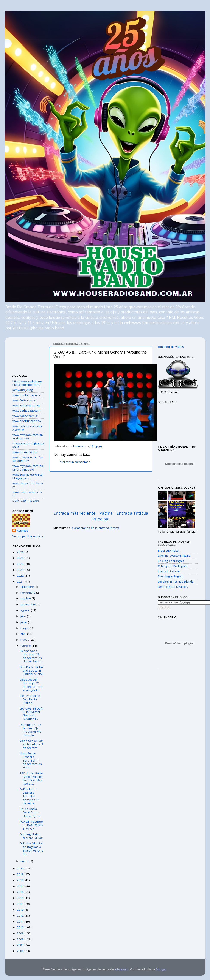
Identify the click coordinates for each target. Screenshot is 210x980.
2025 (21, 558)
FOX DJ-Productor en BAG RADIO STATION (31, 825)
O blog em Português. (173, 566)
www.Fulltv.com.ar (25, 400)
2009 (21, 933)
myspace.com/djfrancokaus (28, 445)
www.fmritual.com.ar (26, 395)
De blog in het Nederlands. (176, 582)
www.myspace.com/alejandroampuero (28, 468)
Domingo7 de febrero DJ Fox (31, 836)
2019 (21, 874)
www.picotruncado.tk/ (27, 421)
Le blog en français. (171, 561)
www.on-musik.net (25, 452)
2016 (21, 892)
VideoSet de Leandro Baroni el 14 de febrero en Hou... (31, 760)
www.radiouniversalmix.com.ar (27, 428)
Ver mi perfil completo (28, 536)
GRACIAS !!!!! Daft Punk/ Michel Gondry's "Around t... (31, 714)
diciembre (28, 587)
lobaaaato (122, 969)
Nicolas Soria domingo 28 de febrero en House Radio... (31, 656)
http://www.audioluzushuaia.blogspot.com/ (27, 383)
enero (25, 861)
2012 (21, 915)
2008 (21, 939)
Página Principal (102, 516)
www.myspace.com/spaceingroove (28, 436)
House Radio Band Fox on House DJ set (30, 812)
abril (24, 634)
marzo (25, 640)
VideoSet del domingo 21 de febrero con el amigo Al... (31, 685)
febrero (26, 646)
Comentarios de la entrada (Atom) (96, 528)
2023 (21, 570)
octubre (26, 598)
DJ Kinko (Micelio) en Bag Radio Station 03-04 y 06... (31, 849)
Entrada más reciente (75, 513)
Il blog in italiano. (169, 571)
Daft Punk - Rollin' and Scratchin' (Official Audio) (32, 670)
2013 (21, 910)
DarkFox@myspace (26, 501)
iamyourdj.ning (23, 390)
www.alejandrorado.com (28, 485)
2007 (21, 945)
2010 (21, 927)
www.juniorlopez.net (26, 405)
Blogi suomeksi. (169, 550)
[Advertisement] (101, 491)
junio (24, 622)
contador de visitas (171, 347)
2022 (21, 575)
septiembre (29, 604)
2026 (21, 552)
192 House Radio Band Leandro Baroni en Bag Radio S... (31, 778)
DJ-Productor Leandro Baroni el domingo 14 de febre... (30, 796)
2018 (21, 880)
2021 (21, 582)
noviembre (28, 593)
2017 (21, 886)
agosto (26, 610)
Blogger (161, 969)
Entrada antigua (132, 513)
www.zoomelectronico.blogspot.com (28, 476)
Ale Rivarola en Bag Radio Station (30, 699)
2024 (21, 564)
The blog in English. (171, 576)
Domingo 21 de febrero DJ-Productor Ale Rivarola (30, 730)
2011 (21, 922)
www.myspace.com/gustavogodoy (28, 459)
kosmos (22, 531)
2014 (21, 904)
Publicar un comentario (75, 462)
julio (24, 616)
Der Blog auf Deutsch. (173, 587)
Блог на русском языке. (174, 556)
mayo (25, 628)
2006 (21, 951)
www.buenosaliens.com (27, 494)
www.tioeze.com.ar (25, 416)
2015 (21, 898)
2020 (21, 868)
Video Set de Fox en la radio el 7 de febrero (31, 744)
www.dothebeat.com (26, 411)
